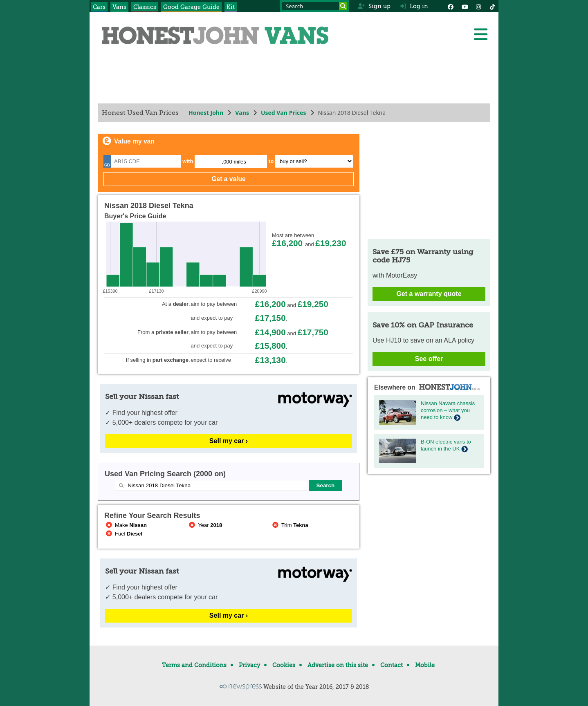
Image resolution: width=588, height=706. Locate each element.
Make (126, 525)
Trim (289, 525)
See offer (429, 359)
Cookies (284, 665)
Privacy (249, 665)
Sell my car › (229, 441)
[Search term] (314, 6)
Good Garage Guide (191, 7)
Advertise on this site (338, 665)
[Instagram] (478, 6)
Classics (145, 7)
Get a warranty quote (429, 294)
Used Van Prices (284, 113)
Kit (231, 7)
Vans (119, 7)
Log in (414, 6)
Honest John (206, 113)
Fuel (123, 534)
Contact (392, 665)
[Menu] (480, 34)
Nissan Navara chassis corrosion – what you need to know (448, 410)
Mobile (425, 665)
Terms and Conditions (194, 665)
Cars (99, 7)
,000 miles (234, 162)
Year (205, 525)
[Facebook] (451, 6)
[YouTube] (465, 6)
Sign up (374, 6)
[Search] (343, 6)
